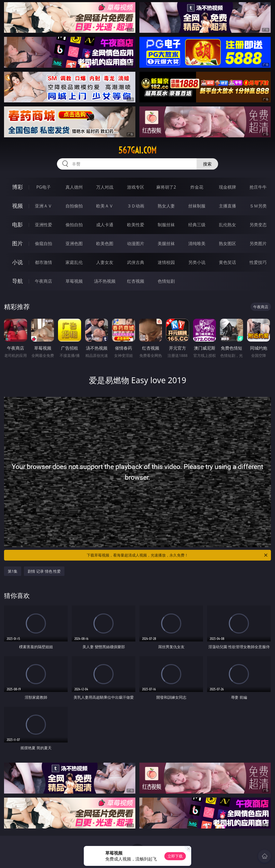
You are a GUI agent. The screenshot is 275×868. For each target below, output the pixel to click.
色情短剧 (166, 281)
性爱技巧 (258, 262)
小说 (17, 262)
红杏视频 (136, 281)
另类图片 (258, 243)
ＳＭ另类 (258, 206)
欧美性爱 (136, 225)
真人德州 (74, 187)
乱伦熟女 (227, 225)
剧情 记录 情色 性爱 (44, 571)
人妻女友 (105, 262)
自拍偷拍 (74, 206)
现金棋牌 (227, 187)
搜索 (207, 164)
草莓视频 (74, 281)
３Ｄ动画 (136, 206)
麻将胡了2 (166, 187)
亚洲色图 (74, 243)
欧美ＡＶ (105, 206)
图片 (17, 243)
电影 (17, 225)
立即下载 (175, 856)
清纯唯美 (197, 243)
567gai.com (137, 150)
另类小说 (197, 262)
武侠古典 (136, 262)
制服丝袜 (166, 225)
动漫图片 (136, 243)
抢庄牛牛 (258, 187)
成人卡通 (105, 225)
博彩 (17, 187)
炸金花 (197, 187)
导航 (17, 281)
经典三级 (197, 225)
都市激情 (44, 262)
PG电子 (43, 187)
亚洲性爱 (44, 225)
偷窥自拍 (44, 243)
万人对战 (105, 187)
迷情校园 (166, 262)
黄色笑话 (227, 262)
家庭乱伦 (74, 262)
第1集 (13, 571)
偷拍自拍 (74, 225)
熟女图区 (227, 243)
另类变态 (258, 225)
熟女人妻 (166, 206)
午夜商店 (44, 281)
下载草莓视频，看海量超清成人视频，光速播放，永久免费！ (178, 555)
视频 (17, 206)
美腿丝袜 (166, 243)
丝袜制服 (197, 206)
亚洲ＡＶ (44, 206)
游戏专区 (136, 187)
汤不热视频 (105, 281)
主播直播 (227, 206)
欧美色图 (105, 243)
